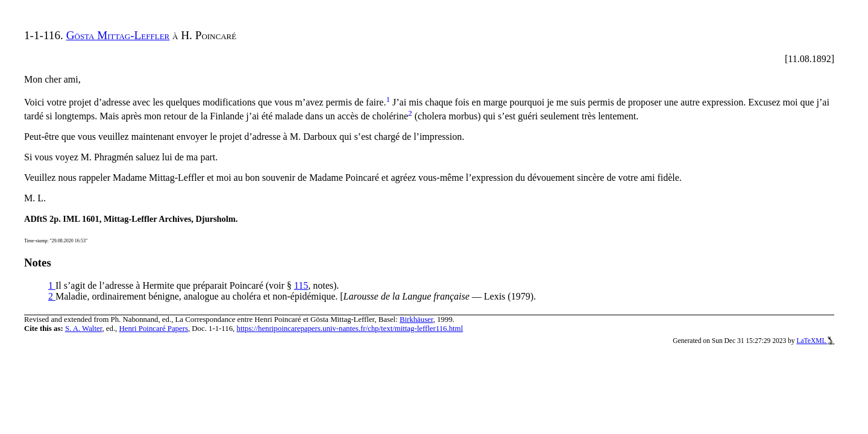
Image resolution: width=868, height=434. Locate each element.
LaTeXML (815, 341)
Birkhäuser (417, 319)
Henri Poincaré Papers (153, 329)
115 (301, 285)
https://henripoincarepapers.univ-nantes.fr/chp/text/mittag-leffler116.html (350, 329)
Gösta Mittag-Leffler (118, 35)
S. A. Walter (84, 329)
